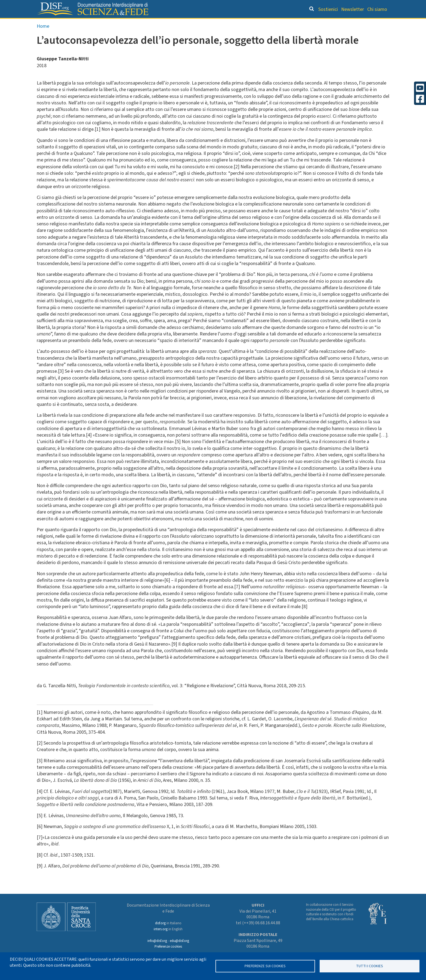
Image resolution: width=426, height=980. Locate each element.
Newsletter (353, 9)
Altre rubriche (363, 23)
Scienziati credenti (314, 23)
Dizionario (270, 23)
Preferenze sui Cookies (265, 966)
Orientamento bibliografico (210, 23)
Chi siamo (377, 9)
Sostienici (328, 9)
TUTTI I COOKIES (370, 966)
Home (43, 38)
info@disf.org (157, 941)
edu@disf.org (179, 941)
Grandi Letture (144, 23)
